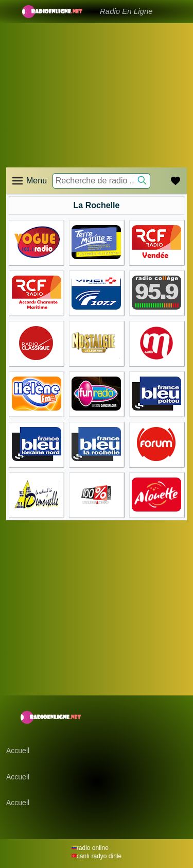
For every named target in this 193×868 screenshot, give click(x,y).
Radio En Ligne (126, 11)
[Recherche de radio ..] (101, 181)
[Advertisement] (97, 82)
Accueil (18, 751)
